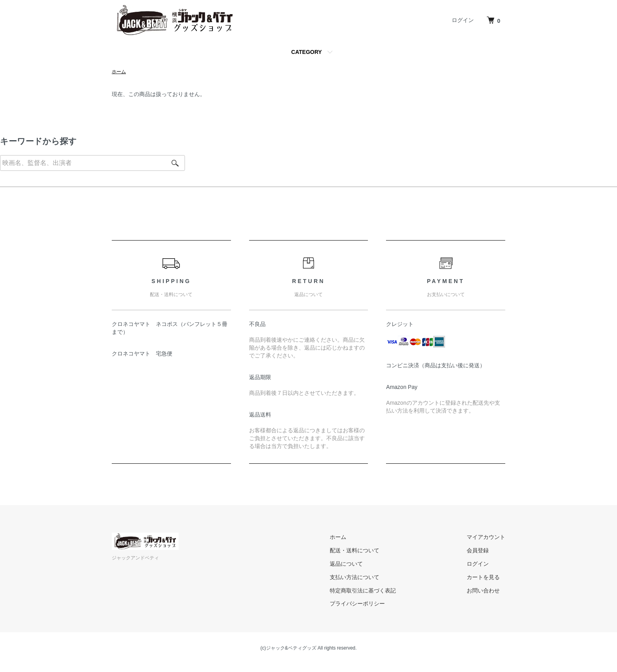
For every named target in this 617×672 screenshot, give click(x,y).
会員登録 (478, 550)
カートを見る (483, 577)
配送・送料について (355, 550)
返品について (346, 564)
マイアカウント (486, 537)
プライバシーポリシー (357, 604)
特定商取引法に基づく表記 (363, 591)
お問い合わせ (483, 591)
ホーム (119, 72)
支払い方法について (355, 577)
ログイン (463, 20)
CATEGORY (307, 52)
